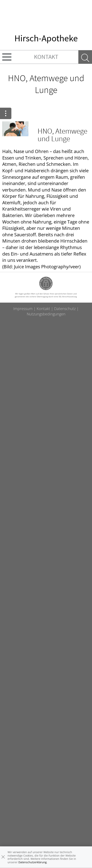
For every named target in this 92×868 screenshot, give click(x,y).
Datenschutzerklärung (33, 862)
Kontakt (46, 57)
